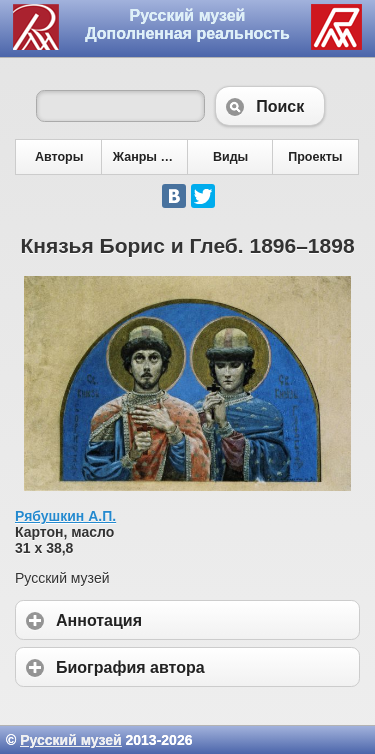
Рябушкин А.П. (65, 516)
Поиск (270, 106)
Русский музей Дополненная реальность (187, 24)
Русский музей (70, 740)
